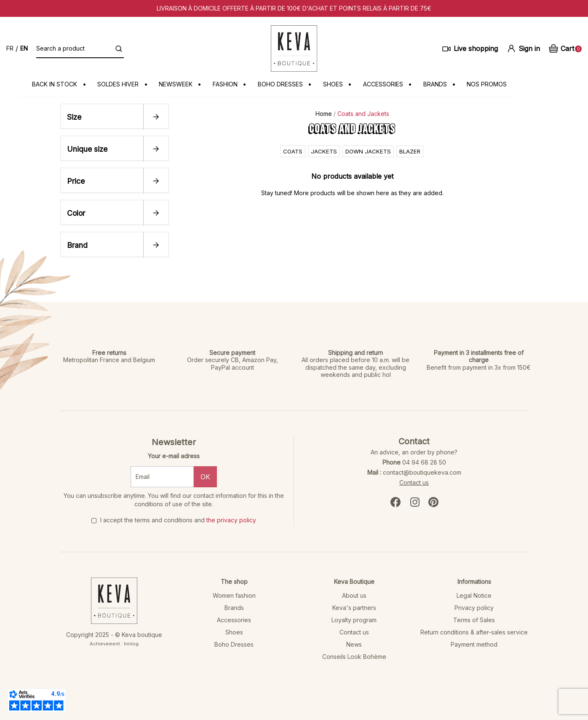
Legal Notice (474, 595)
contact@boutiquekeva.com (422, 472)
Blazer (411, 151)
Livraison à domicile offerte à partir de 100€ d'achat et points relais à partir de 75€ (294, 8)
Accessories (234, 619)
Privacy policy (474, 607)
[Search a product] (80, 48)
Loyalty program (354, 619)
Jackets (323, 151)
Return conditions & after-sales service (474, 632)
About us (354, 595)
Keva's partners (354, 607)
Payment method (474, 644)
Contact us (414, 482)
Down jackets (369, 151)
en (24, 48)
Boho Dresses (234, 644)
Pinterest (433, 502)
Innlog (131, 643)
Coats (291, 151)
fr (10, 48)
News (354, 644)
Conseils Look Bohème (354, 656)
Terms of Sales (474, 619)
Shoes (234, 632)
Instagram (415, 502)
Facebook (396, 502)
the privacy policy (231, 520)
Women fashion (234, 595)
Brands (234, 607)
